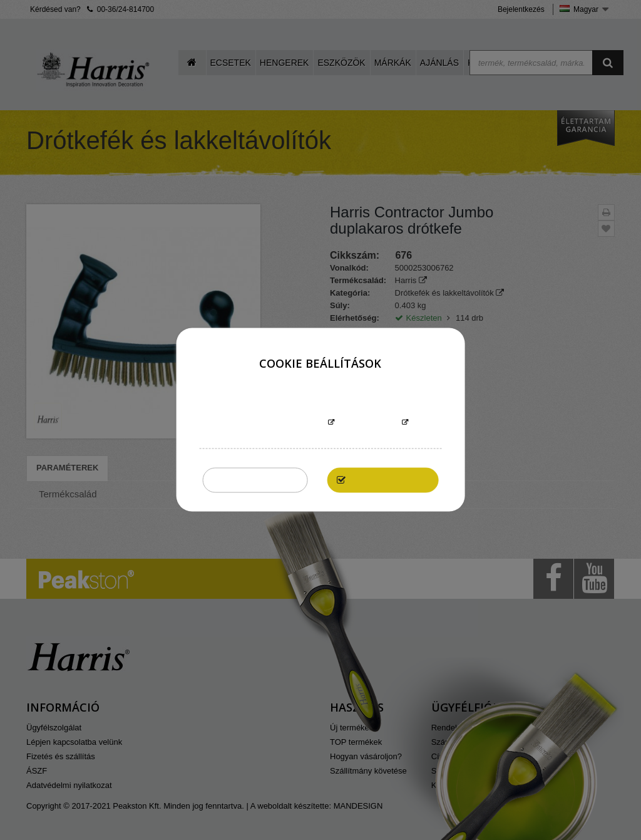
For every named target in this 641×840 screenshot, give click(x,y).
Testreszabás (368, 423)
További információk (279, 423)
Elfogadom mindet (389, 480)
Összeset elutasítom (255, 480)
